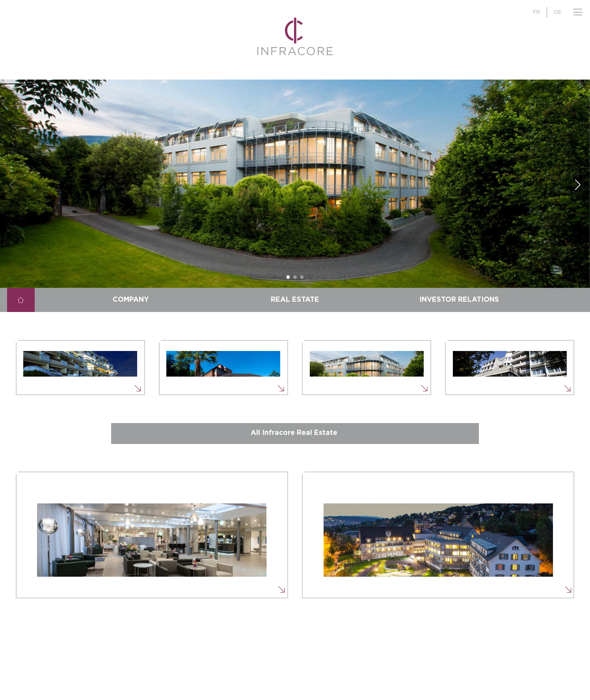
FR (537, 12)
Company (131, 300)
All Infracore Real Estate (294, 433)
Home (21, 300)
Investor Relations (459, 300)
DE (558, 12)
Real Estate (295, 300)
